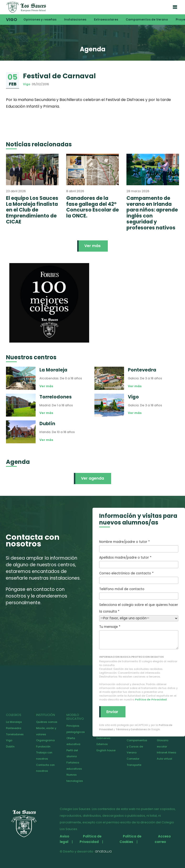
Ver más (92, 246)
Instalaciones (75, 19)
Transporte (134, 765)
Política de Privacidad (151, 699)
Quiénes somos (47, 722)
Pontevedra (14, 728)
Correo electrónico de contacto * (139, 577)
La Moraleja (14, 722)
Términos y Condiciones (131, 729)
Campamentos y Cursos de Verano (137, 746)
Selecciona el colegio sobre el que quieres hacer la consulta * (139, 611)
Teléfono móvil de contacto (139, 593)
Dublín (10, 746)
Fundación (43, 746)
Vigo (12, 20)
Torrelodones (15, 734)
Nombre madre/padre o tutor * (139, 546)
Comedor (133, 759)
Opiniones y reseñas (40, 19)
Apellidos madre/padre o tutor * (139, 562)
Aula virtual (164, 759)
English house (106, 750)
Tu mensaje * (139, 637)
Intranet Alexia (166, 752)
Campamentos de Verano (147, 19)
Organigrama (45, 740)
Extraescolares (106, 19)
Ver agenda (92, 478)
